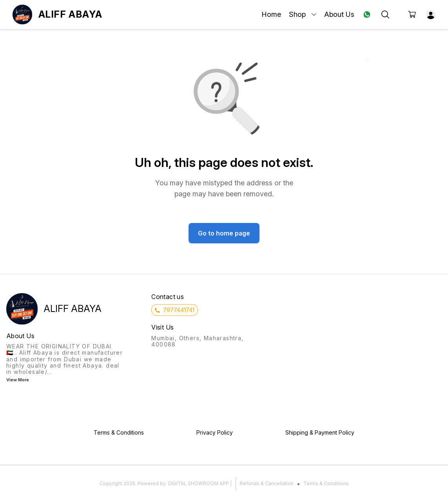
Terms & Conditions (326, 483)
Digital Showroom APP (199, 483)
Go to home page (224, 233)
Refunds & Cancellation (267, 483)
